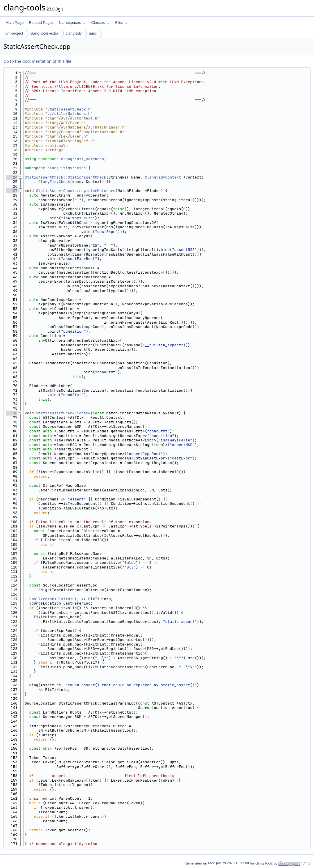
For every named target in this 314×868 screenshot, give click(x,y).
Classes (100, 23)
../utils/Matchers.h (69, 114)
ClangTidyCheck (54, 182)
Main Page (15, 23)
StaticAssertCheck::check (63, 413)
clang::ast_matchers (82, 159)
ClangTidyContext (163, 177)
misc (93, 33)
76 (12, 413)
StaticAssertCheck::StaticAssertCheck (66, 177)
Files (122, 23)
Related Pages (41, 23)
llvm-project (13, 33)
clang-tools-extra (44, 33)
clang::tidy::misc (67, 168)
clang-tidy (74, 33)
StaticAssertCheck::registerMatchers (76, 191)
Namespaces (72, 23)
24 (12, 177)
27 (12, 191)
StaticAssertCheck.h (69, 109)
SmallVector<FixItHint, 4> (58, 599)
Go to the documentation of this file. (38, 61)
